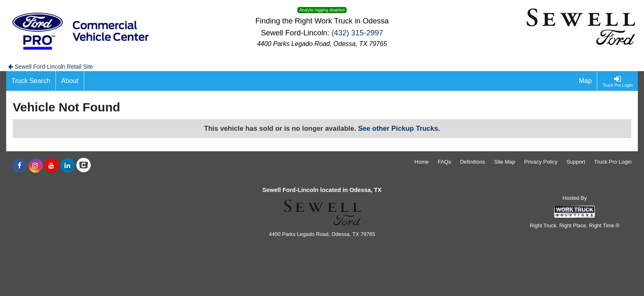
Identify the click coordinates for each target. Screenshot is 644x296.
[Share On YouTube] (52, 166)
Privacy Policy (541, 162)
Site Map (505, 162)
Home (422, 162)
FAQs (445, 162)
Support (576, 162)
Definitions (473, 162)
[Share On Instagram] (36, 166)
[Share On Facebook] (20, 166)
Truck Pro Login (613, 162)
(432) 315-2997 (357, 33)
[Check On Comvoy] (84, 166)
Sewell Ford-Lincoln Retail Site (51, 67)
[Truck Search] (31, 81)
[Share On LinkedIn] (68, 166)
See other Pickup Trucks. (399, 128)
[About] (70, 81)
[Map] (586, 81)
